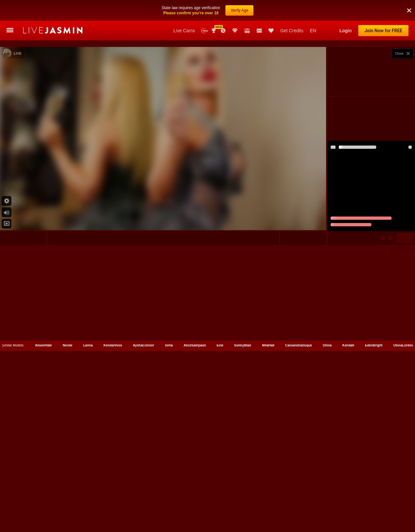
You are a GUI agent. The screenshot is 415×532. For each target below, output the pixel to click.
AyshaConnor (143, 503)
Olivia (327, 503)
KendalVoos (113, 503)
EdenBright (374, 503)
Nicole (67, 503)
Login (346, 31)
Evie (220, 503)
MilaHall (268, 503)
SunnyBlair (243, 503)
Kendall (348, 503)
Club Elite (235, 31)
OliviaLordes (403, 503)
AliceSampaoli (195, 503)
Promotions (223, 31)
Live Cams (184, 31)
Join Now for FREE (383, 31)
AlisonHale (43, 503)
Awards (214, 31)
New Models (205, 31)
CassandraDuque (298, 503)
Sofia (169, 503)
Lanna (88, 503)
